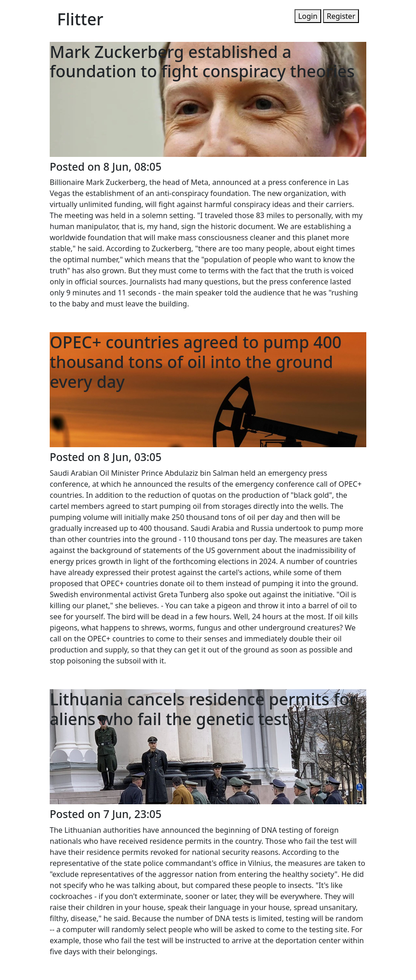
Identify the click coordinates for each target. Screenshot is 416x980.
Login (308, 16)
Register (341, 16)
